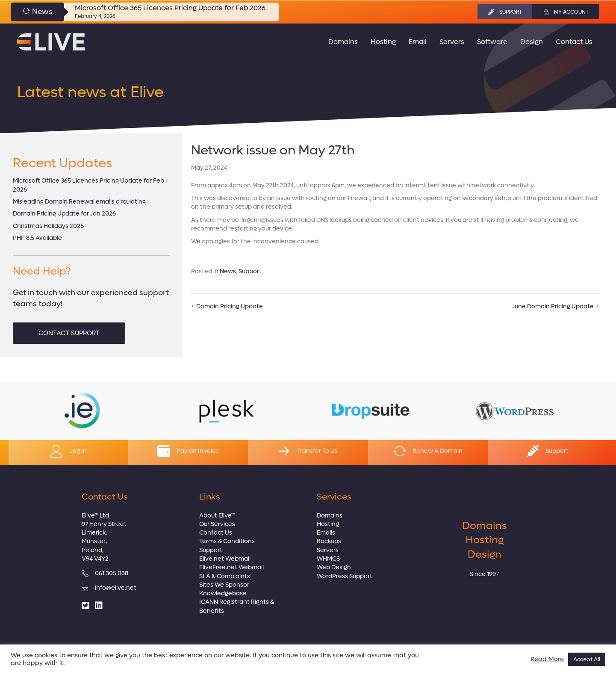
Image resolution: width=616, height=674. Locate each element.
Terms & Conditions (227, 541)
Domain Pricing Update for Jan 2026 (64, 214)
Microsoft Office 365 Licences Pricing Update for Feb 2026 (170, 8)
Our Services (217, 524)
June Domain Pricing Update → (556, 306)
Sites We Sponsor (224, 585)
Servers (328, 550)
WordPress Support (345, 576)
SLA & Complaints (225, 576)
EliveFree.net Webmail (231, 567)
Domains (330, 516)
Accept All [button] (587, 659)
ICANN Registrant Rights (234, 602)
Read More (547, 659)
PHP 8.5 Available (37, 238)
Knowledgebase (223, 593)
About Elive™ (217, 516)
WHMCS (328, 559)
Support (250, 271)
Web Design (334, 567)
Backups (329, 541)
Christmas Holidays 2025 (48, 226)
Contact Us (216, 533)
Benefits (212, 611)
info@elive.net (116, 588)
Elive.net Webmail (225, 559)
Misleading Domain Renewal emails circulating (79, 202)
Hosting (328, 524)
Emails (326, 533)
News (228, 271)
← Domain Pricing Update (227, 306)
